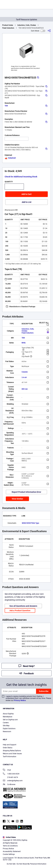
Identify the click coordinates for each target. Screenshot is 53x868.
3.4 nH (24, 377)
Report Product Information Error (26, 492)
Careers (6, 723)
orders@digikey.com (13, 781)
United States (9, 837)
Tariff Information (10, 757)
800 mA (25, 389)
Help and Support (10, 745)
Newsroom (7, 732)
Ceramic (25, 372)
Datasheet (10, 158)
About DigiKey (8, 714)
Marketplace (7, 717)
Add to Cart (26, 194)
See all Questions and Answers (23, 606)
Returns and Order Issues (12, 754)
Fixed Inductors (8, 28)
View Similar (17, 499)
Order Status (8, 748)
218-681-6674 (10, 777)
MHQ (24, 343)
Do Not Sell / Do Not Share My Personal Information (27, 864)
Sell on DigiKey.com (10, 720)
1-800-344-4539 (11, 774)
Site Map (6, 726)
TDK (6, 106)
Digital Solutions (9, 729)
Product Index (8, 25)
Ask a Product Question (20, 610)
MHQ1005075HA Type (30, 523)
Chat (7, 770)
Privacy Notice (20, 700)
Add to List (27, 202)
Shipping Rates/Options (12, 751)
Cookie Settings (9, 854)
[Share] (49, 31)
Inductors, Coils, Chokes (27, 25)
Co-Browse (9, 785)
